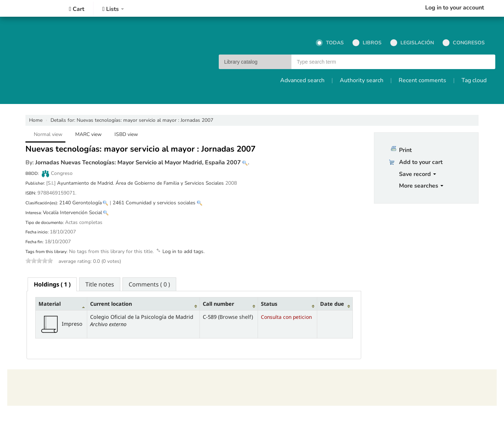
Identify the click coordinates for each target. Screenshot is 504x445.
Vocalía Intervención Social (72, 213)
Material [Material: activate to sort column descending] (50, 304)
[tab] (52, 284)
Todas (330, 43)
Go (487, 62)
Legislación (412, 43)
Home (36, 120)
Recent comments (422, 80)
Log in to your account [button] (455, 8)
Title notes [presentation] (100, 284)
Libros (367, 43)
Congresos (464, 43)
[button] (77, 9)
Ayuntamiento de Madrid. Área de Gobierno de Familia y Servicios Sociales (140, 183)
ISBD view (126, 134)
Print (405, 150)
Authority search (362, 80)
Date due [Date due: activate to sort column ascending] (332, 304)
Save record (418, 174)
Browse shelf (235, 317)
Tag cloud (474, 80)
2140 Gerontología (80, 203)
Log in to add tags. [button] (184, 251)
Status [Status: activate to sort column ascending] (269, 304)
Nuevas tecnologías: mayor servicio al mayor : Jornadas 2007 (132, 120)
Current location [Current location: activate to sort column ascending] (111, 304)
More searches (421, 186)
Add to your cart (421, 162)
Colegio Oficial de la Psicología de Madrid (29, 8)
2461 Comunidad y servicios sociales (154, 203)
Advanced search (302, 80)
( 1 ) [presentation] (52, 284)
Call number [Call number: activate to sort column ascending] (218, 304)
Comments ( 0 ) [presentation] (149, 284)
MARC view (88, 134)
